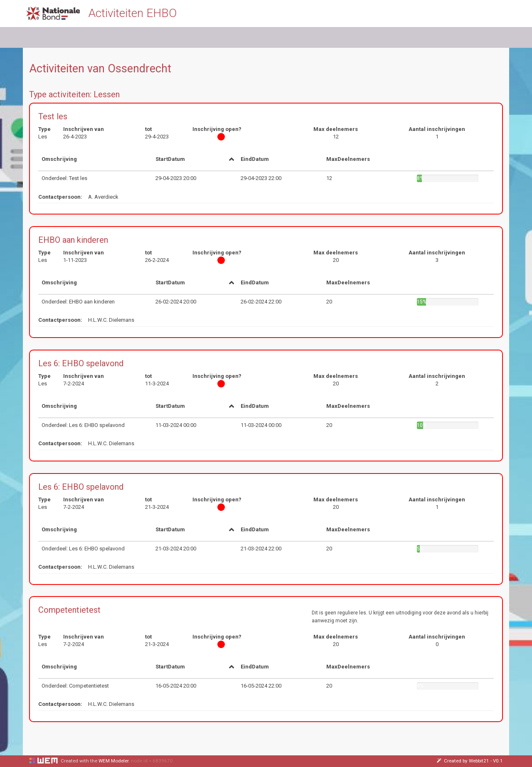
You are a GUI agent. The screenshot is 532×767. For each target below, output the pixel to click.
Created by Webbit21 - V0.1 (470, 761)
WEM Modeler (113, 761)
